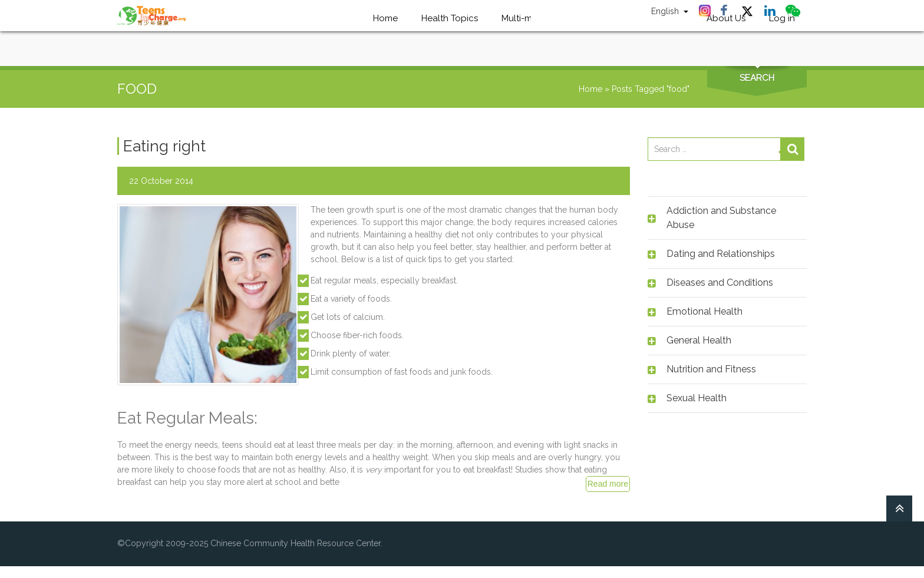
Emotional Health (704, 311)
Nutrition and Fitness (711, 369)
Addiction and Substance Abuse (721, 218)
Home (590, 89)
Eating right (164, 146)
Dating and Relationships (721, 254)
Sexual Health (697, 398)
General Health (699, 340)
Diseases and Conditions (720, 283)
